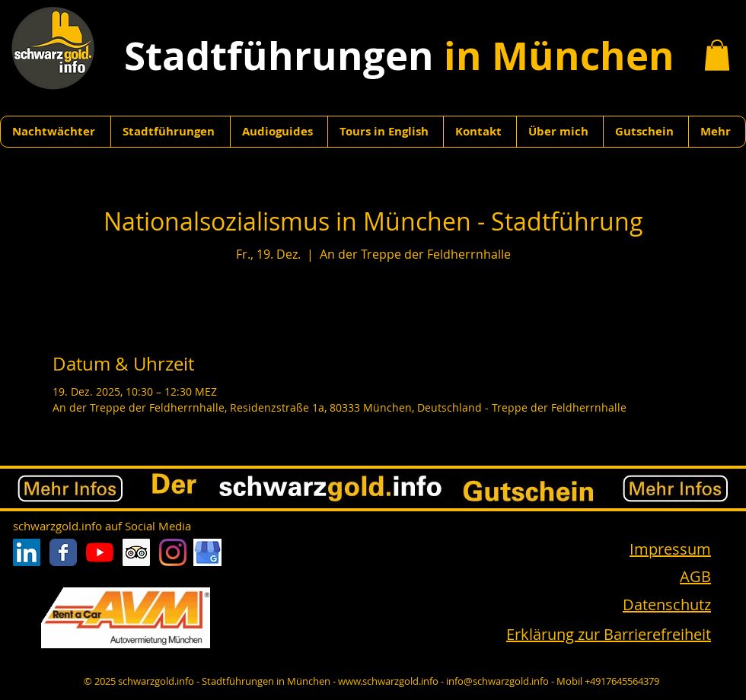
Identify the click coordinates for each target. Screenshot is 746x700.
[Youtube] (100, 552)
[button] (717, 55)
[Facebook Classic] (63, 552)
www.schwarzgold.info (388, 681)
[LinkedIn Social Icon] (27, 552)
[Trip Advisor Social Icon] (136, 552)
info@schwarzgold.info (497, 681)
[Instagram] (173, 552)
